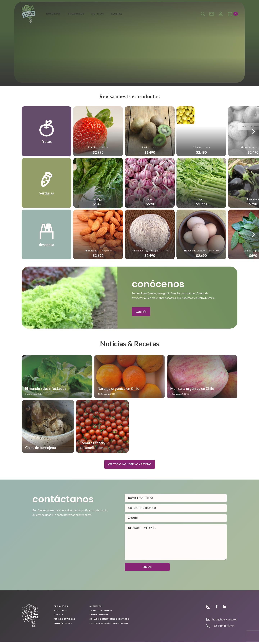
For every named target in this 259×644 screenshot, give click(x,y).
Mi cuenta (220, 14)
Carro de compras (101, 612)
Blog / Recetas (63, 625)
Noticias (101, 14)
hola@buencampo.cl (225, 621)
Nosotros (55, 14)
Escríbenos (211, 14)
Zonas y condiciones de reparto (110, 620)
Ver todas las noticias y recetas (130, 466)
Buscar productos (202, 14)
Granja (59, 616)
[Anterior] (254, 132)
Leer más (141, 313)
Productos (79, 14)
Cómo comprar (99, 616)
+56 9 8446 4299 (223, 627)
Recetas (121, 14)
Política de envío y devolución (109, 625)
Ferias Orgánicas (65, 620)
